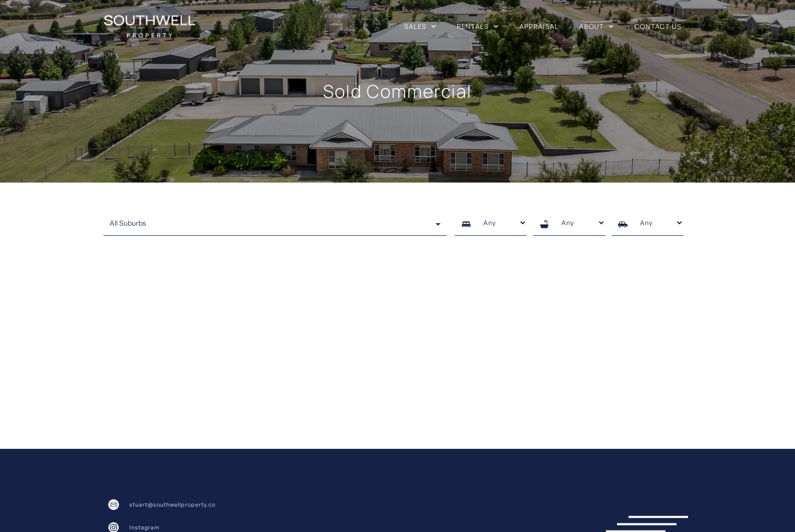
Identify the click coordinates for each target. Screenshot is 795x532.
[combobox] (275, 224)
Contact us (658, 26)
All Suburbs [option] (128, 223)
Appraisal (539, 26)
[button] (420, 26)
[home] (150, 26)
